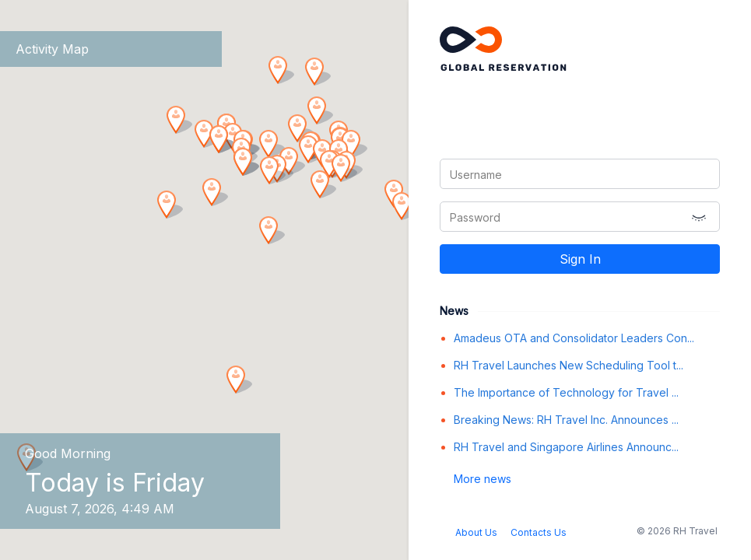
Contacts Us (539, 532)
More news (483, 479)
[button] (236, 382)
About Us (476, 532)
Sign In (580, 259)
